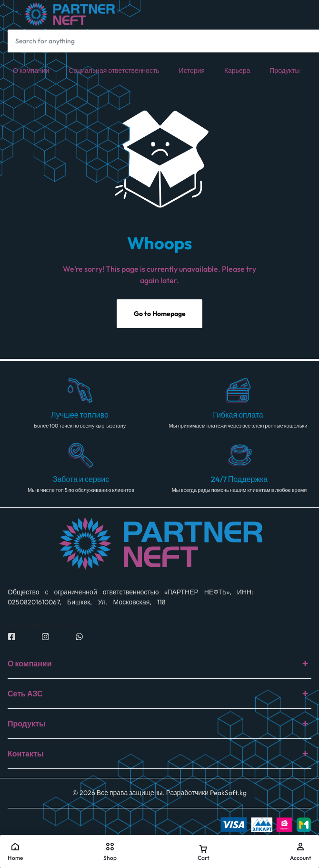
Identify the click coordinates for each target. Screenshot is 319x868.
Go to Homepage (160, 314)
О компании (31, 71)
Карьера (237, 71)
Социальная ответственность (114, 71)
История (192, 71)
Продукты (284, 71)
